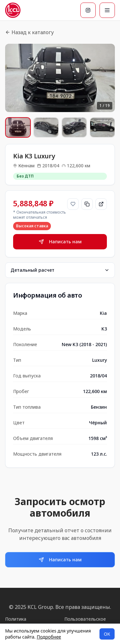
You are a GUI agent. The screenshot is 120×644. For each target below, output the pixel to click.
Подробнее (49, 637)
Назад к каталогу (29, 32)
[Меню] (107, 10)
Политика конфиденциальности (29, 622)
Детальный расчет (60, 270)
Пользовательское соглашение (85, 622)
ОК (107, 634)
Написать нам (60, 242)
